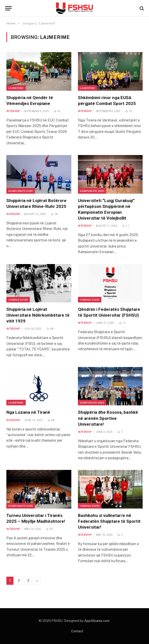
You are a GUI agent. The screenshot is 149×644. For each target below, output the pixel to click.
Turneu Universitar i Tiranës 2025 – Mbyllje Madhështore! (36, 518)
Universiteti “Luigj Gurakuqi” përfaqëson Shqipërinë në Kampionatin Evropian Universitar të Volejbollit (106, 209)
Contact (77, 631)
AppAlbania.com (97, 621)
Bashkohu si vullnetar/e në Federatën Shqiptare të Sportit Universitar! (109, 521)
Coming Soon (18, 300)
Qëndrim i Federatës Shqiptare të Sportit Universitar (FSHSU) (109, 312)
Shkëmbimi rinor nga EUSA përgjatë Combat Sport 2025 (107, 101)
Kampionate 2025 (21, 191)
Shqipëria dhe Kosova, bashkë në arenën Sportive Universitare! (108, 418)
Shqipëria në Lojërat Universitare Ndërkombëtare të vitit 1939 (38, 315)
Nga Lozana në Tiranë (28, 412)
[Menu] (8, 8)
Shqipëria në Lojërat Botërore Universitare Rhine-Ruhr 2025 (36, 203)
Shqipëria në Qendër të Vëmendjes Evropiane (30, 101)
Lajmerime (16, 88)
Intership (13, 111)
